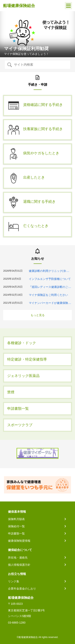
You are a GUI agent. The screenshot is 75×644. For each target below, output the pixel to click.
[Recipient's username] (41, 65)
